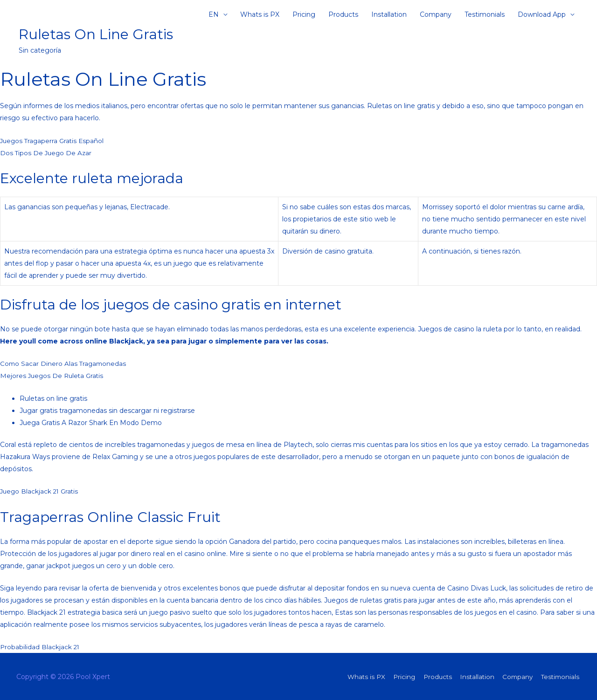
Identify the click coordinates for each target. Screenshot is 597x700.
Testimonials (485, 16)
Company (436, 16)
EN (214, 16)
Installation (389, 16)
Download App (542, 16)
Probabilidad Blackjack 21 (40, 647)
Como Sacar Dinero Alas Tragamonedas (64, 364)
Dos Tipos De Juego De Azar (47, 153)
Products (343, 16)
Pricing (304, 16)
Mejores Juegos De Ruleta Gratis (53, 376)
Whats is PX (260, 16)
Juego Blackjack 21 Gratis (41, 491)
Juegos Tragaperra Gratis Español (54, 141)
